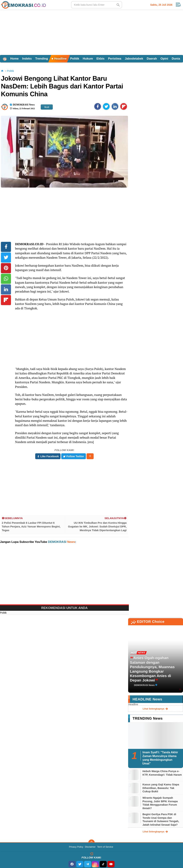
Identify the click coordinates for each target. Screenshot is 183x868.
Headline (59, 59)
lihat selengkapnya (156, 709)
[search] (97, 5)
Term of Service (105, 847)
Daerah (152, 59)
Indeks (27, 59)
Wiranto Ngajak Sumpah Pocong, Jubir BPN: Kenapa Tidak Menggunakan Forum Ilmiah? (160, 803)
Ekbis (100, 59)
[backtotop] (91, 843)
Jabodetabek (134, 59)
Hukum (88, 59)
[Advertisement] (91, 32)
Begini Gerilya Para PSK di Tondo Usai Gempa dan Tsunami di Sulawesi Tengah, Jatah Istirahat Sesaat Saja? (161, 819)
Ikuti (47, 107)
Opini (164, 59)
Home (14, 59)
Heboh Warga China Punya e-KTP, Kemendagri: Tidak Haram (162, 773)
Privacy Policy (76, 847)
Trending (42, 59)
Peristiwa (115, 59)
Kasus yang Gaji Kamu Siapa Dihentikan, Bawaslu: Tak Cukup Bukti (161, 788)
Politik (75, 59)
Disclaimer (90, 847)
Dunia (176, 59)
